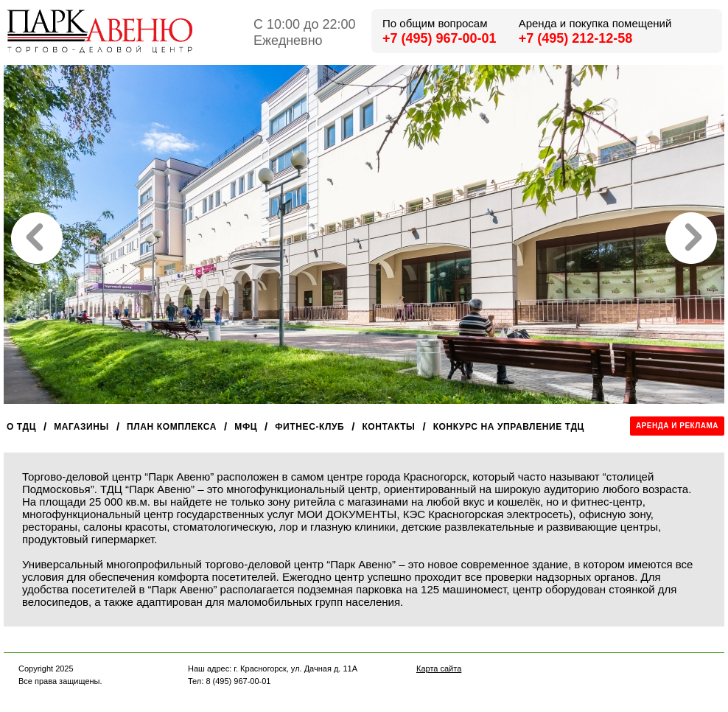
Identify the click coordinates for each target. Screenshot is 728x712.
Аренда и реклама (677, 426)
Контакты (388, 427)
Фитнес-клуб (309, 427)
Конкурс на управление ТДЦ (509, 427)
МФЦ (246, 427)
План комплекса (172, 427)
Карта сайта (439, 669)
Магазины (81, 427)
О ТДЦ (21, 427)
